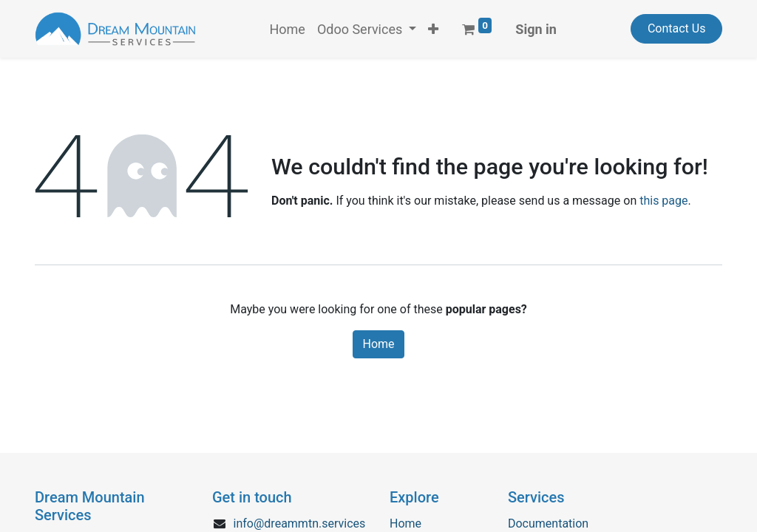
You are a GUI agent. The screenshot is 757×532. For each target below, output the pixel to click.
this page (663, 201)
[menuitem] (287, 29)
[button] (433, 29)
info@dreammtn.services (300, 524)
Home (378, 344)
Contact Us (677, 28)
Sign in (536, 29)
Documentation (548, 524)
